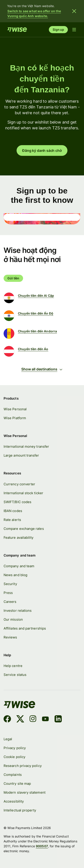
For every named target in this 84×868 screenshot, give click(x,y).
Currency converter (19, 484)
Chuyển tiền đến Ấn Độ (36, 313)
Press (8, 593)
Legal (8, 739)
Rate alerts (12, 520)
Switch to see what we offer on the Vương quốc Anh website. (34, 13)
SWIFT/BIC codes (17, 502)
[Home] (17, 30)
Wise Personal (15, 409)
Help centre (13, 666)
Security (10, 584)
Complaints (13, 775)
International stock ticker (23, 493)
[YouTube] (45, 720)
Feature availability (19, 538)
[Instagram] (33, 720)
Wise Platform (15, 418)
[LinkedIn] (58, 720)
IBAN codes (13, 511)
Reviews (10, 637)
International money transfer (26, 447)
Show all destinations (42, 369)
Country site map (17, 784)
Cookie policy (14, 757)
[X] (20, 720)
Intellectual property (20, 810)
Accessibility (14, 801)
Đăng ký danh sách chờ (42, 150)
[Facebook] (7, 720)
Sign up (58, 29)
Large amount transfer (21, 456)
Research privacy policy (23, 766)
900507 (42, 846)
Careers (10, 602)
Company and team (19, 566)
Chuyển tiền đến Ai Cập (36, 296)
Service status (15, 675)
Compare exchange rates (24, 529)
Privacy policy (15, 748)
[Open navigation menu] (74, 30)
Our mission (13, 619)
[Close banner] (74, 11)
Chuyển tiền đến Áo (33, 349)
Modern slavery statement (25, 792)
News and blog (15, 575)
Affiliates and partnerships (25, 628)
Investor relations (18, 611)
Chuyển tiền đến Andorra (37, 331)
